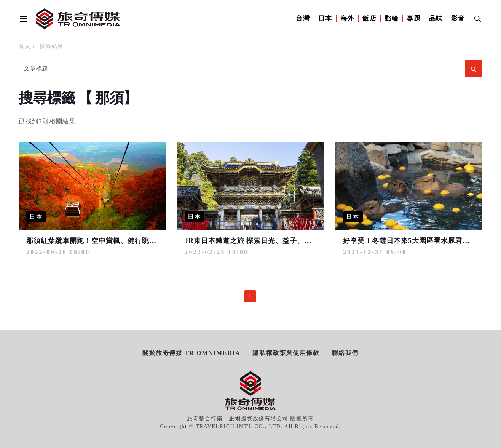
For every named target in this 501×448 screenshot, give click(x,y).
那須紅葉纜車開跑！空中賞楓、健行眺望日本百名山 (109, 241)
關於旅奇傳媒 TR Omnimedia (191, 353)
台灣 (303, 18)
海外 (347, 18)
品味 (436, 18)
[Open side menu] (22, 19)
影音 (458, 18)
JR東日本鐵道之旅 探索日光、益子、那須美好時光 (266, 241)
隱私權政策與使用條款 (286, 353)
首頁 (25, 46)
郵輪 (392, 18)
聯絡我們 (345, 353)
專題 (414, 18)
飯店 (369, 18)
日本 (325, 18)
